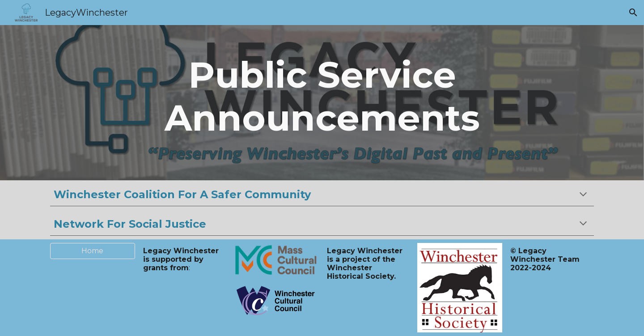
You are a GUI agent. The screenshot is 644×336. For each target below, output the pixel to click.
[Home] (93, 251)
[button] (633, 13)
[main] (322, 103)
